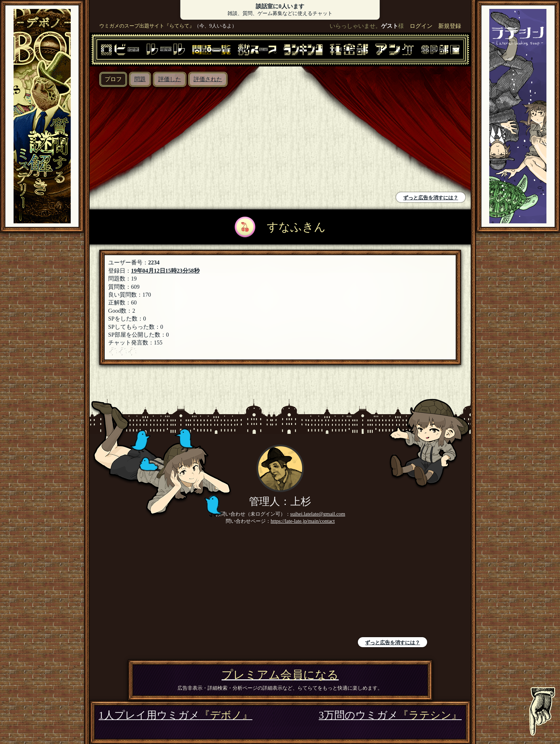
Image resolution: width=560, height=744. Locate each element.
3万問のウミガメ (390, 715)
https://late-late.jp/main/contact (303, 521)
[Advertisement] (187, 140)
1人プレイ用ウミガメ (175, 715)
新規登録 (450, 26)
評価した (170, 79)
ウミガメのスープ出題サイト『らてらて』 (147, 26)
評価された (208, 79)
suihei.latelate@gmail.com (318, 514)
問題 (140, 79)
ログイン (421, 26)
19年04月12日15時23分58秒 (165, 271)
